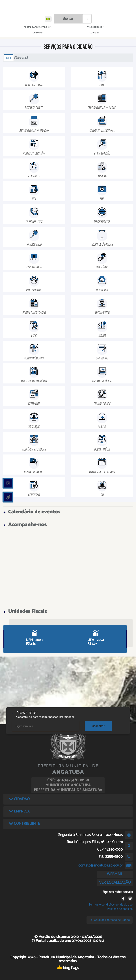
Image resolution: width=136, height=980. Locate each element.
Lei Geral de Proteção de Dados (110, 920)
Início (8, 58)
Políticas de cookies (120, 909)
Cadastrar (98, 726)
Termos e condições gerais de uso (111, 905)
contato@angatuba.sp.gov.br (101, 865)
